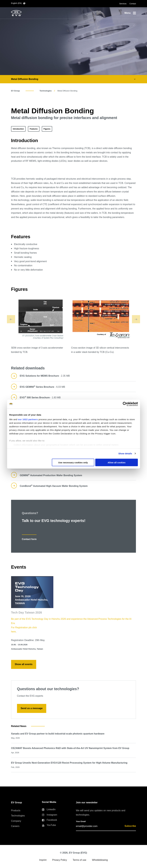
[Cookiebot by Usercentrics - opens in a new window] (125, 404)
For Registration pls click (24, 627)
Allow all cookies (117, 462)
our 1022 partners (28, 419)
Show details (125, 453)
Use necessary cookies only (73, 462)
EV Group (15, 91)
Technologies (46, 91)
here (13, 632)
